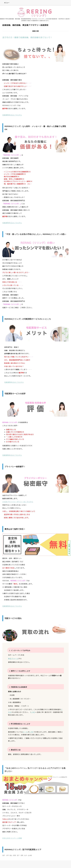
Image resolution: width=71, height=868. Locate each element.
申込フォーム (13, 659)
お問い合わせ (69, 548)
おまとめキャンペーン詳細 (12, 838)
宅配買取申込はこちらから (12, 115)
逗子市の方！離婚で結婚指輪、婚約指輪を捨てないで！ (27, 37)
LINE (33, 712)
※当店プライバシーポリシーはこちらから (18, 502)
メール (25, 732)
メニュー (5, 3)
